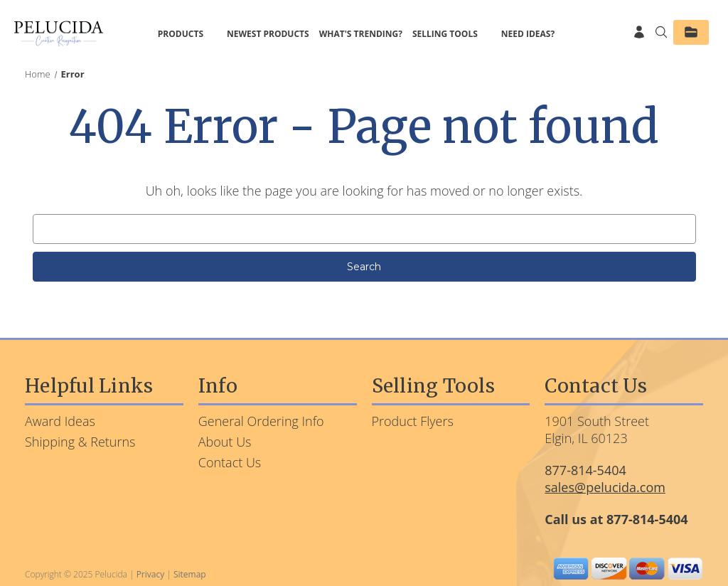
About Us (225, 442)
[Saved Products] (691, 32)
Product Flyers (413, 421)
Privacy (151, 574)
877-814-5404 (585, 470)
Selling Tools (452, 34)
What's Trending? (361, 34)
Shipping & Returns (80, 442)
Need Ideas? (528, 34)
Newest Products (268, 34)
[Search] (657, 34)
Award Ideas (60, 421)
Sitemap (190, 574)
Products (187, 34)
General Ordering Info (261, 421)
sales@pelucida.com (605, 487)
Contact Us (230, 462)
